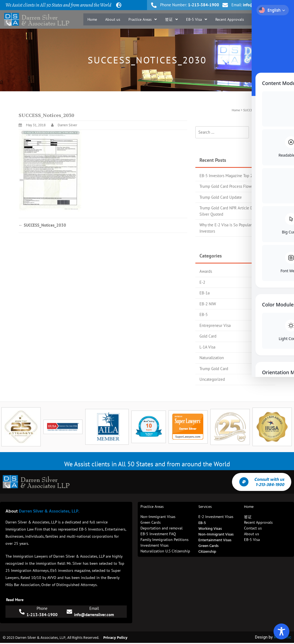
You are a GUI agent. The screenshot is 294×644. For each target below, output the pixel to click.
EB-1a (205, 293)
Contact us (277, 22)
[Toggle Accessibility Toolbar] (281, 631)
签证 (171, 22)
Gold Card (208, 336)
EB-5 (204, 314)
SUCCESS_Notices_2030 (42, 225)
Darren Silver (67, 125)
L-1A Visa (207, 347)
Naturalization (212, 358)
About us (113, 22)
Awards (206, 271)
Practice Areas (143, 22)
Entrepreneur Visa (215, 325)
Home (92, 22)
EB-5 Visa (197, 22)
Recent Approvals (230, 22)
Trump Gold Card (214, 369)
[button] (143, 22)
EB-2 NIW (208, 304)
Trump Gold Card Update (221, 197)
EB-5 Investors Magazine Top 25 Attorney (235, 176)
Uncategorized (212, 379)
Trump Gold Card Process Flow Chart (231, 186)
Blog (256, 22)
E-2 (202, 282)
